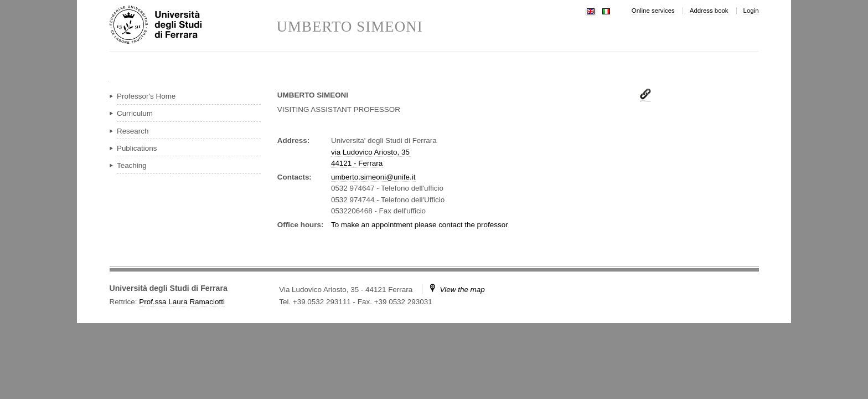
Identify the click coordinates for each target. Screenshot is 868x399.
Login (751, 11)
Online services (653, 11)
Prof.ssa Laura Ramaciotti (182, 302)
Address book (709, 11)
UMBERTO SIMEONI (350, 27)
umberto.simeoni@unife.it (373, 177)
